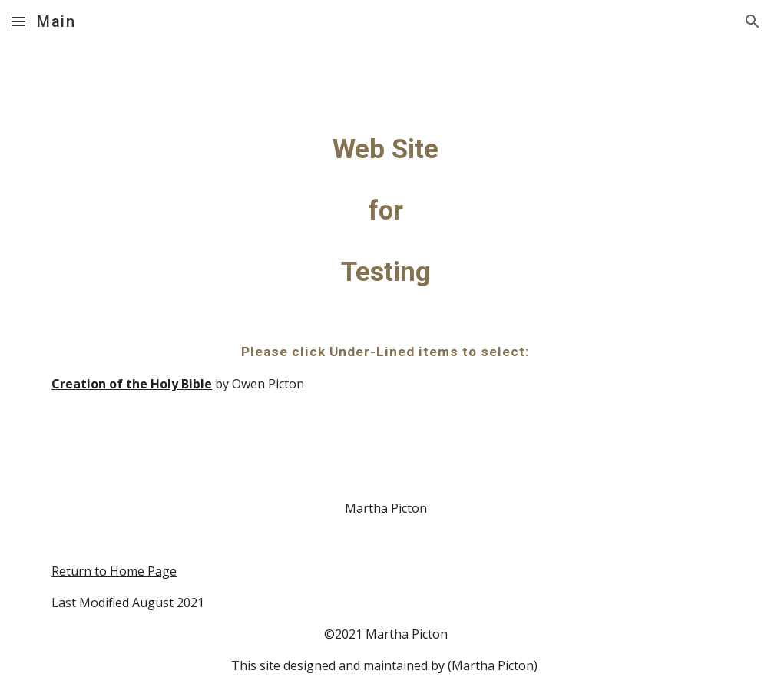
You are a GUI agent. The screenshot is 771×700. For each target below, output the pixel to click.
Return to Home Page (114, 571)
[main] (385, 371)
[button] (18, 21)
